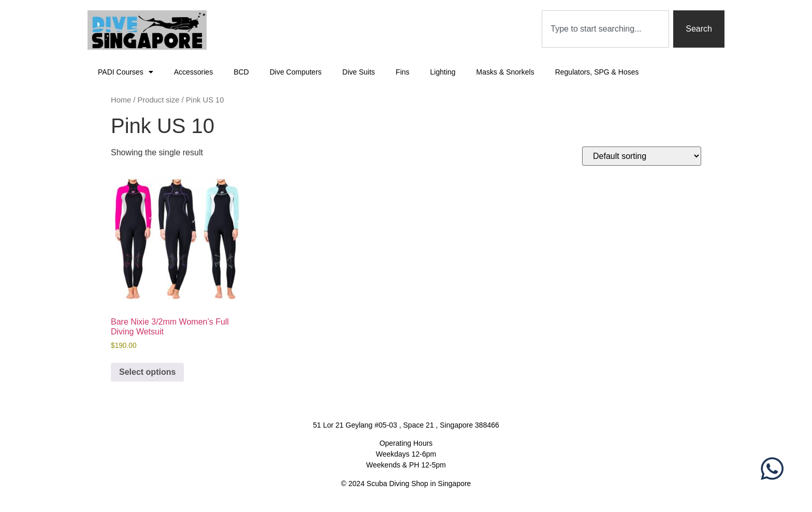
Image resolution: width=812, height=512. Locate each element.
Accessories (193, 72)
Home (121, 100)
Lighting (443, 72)
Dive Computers (296, 72)
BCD (241, 72)
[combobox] (605, 29)
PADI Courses (126, 72)
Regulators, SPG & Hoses (597, 72)
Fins (402, 72)
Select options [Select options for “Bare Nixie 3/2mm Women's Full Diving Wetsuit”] (147, 372)
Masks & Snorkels (505, 72)
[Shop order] (642, 156)
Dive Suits (359, 72)
